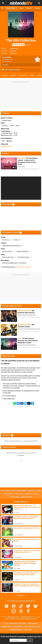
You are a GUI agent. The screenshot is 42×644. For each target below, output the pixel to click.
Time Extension (33, 624)
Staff (13, 491)
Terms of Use (19, 494)
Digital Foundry (7, 627)
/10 (11, 59)
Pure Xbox (23, 624)
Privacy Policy (8, 494)
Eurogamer (32, 627)
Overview (5, 75)
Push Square (14, 624)
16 (14, 168)
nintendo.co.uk (6, 147)
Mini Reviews (34, 169)
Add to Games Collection (11, 70)
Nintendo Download (36, 317)
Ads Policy (28, 494)
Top (3, 491)
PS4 (3, 141)
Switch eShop (14, 49)
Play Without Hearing (23, 257)
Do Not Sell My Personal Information (26, 619)
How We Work (21, 491)
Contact (39, 491)
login (27, 453)
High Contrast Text (7, 251)
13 (14, 348)
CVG (26, 630)
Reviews (14, 75)
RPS (30, 630)
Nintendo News (18, 627)
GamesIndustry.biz (17, 630)
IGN (26, 627)
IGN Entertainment (27, 617)
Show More (21, 595)
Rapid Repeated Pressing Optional (11, 246)
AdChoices (13, 619)
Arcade (12, 126)
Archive (36, 494)
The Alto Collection (21, 42)
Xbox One (9, 141)
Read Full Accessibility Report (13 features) (14, 263)
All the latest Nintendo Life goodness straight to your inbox (21, 637)
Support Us (31, 491)
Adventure (5, 126)
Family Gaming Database (23, 267)
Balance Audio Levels (8, 257)
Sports (18, 126)
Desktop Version (27, 497)
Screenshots (23, 75)
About (8, 491)
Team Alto (13, 51)
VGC (39, 627)
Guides (32, 75)
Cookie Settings (15, 497)
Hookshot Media (11, 617)
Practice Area (6, 240)
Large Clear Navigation (22, 251)
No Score (5, 65)
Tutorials (16, 240)
